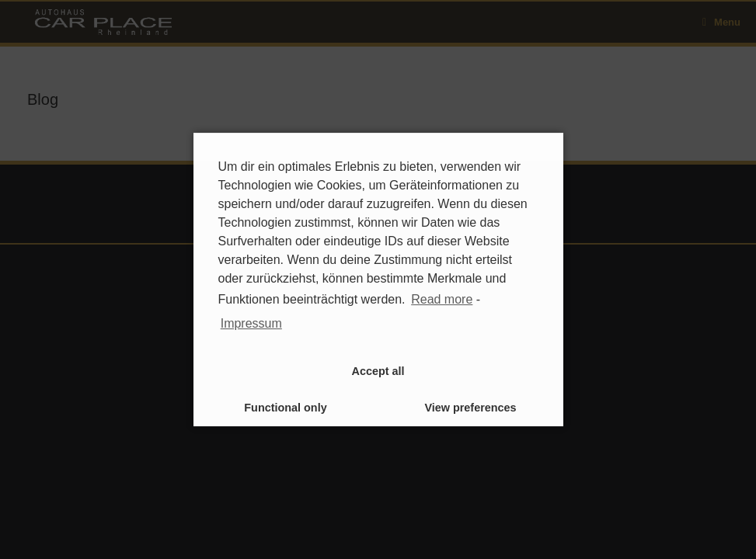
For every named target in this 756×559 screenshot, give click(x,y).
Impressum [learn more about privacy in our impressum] (251, 323)
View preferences (470, 408)
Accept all (378, 371)
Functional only (285, 408)
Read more (442, 299)
